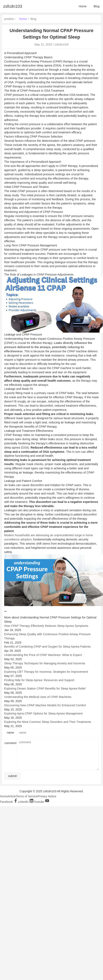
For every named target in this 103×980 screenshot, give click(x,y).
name (10, 733)
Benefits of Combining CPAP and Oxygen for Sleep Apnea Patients (47, 647)
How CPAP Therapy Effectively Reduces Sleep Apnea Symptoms (46, 626)
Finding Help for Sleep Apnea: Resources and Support (39, 680)
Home (83, 6)
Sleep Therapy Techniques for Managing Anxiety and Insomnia (45, 663)
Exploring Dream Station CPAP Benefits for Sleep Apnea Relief (45, 688)
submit (12, 776)
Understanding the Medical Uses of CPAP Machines (38, 697)
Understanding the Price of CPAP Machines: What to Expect (43, 655)
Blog (97, 6)
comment (10, 743)
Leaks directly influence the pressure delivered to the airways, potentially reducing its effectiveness (48, 347)
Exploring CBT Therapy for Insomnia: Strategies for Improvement (46, 672)
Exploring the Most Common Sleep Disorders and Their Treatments (48, 722)
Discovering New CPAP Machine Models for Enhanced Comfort (45, 705)
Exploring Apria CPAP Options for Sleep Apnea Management (43, 713)
